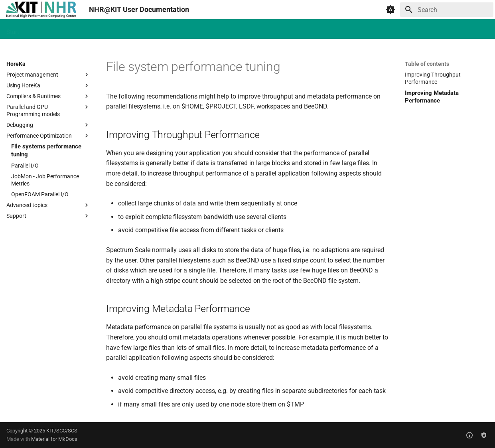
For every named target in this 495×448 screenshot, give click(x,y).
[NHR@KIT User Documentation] (41, 10)
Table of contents (427, 64)
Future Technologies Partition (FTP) (140, 29)
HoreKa (39, 29)
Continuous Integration (228, 29)
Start (13, 29)
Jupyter (277, 29)
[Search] (447, 10)
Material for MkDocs (54, 439)
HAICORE (71, 29)
